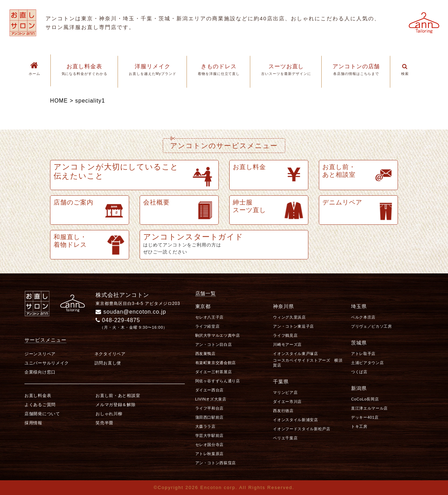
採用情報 (33, 423)
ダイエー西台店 (210, 390)
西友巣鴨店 (205, 354)
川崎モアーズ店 (287, 344)
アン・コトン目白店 (214, 344)
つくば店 (359, 372)
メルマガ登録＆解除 (115, 405)
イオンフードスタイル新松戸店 (302, 428)
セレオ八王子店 (210, 317)
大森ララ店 (205, 426)
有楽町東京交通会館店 (216, 363)
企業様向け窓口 (40, 372)
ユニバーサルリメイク (47, 363)
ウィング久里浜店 (289, 317)
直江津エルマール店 (369, 408)
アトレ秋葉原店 (210, 454)
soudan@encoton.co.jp (132, 312)
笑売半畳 (104, 423)
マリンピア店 (285, 392)
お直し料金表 (38, 396)
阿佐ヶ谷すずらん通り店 (218, 381)
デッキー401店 (365, 417)
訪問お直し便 (108, 363)
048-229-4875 (118, 320)
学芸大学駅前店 (210, 435)
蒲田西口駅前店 (210, 417)
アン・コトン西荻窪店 (216, 463)
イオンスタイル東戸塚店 (295, 354)
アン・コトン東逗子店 (293, 326)
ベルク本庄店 (363, 317)
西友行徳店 (283, 410)
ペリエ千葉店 (285, 438)
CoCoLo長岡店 (365, 399)
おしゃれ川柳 (109, 414)
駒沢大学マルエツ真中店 (218, 335)
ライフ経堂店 (208, 326)
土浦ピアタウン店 (367, 363)
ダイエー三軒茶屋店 (214, 372)
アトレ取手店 (363, 354)
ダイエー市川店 (287, 401)
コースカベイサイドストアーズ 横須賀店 (308, 362)
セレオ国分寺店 (210, 445)
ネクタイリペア (110, 354)
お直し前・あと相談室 (118, 396)
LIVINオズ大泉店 (211, 399)
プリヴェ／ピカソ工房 (372, 326)
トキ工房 (359, 426)
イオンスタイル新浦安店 (295, 419)
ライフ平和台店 (210, 408)
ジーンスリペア (40, 354)
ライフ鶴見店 (285, 335)
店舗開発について (42, 414)
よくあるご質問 (40, 405)
